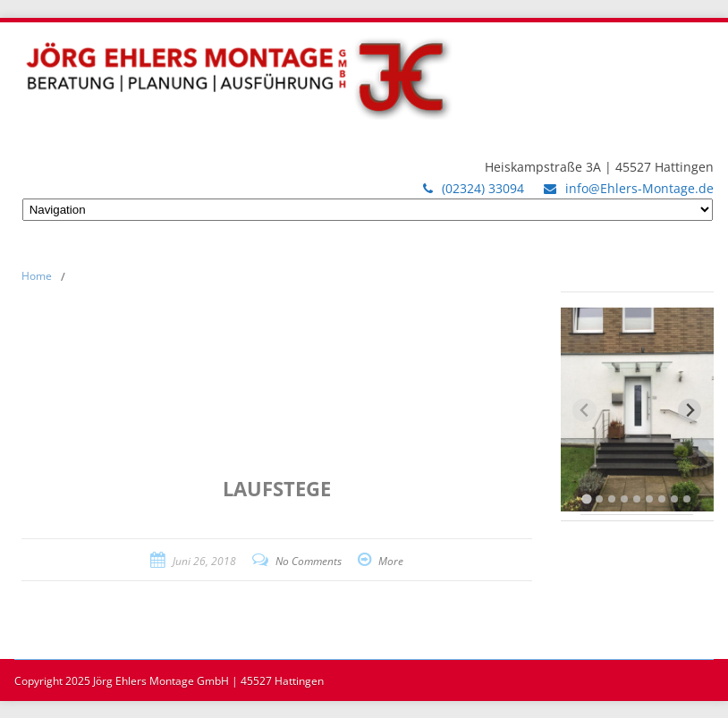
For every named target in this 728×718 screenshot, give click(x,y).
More (391, 561)
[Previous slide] (584, 410)
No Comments (309, 561)
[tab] (587, 498)
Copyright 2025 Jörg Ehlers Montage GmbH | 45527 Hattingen (169, 681)
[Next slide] (690, 410)
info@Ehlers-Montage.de (639, 188)
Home (37, 276)
